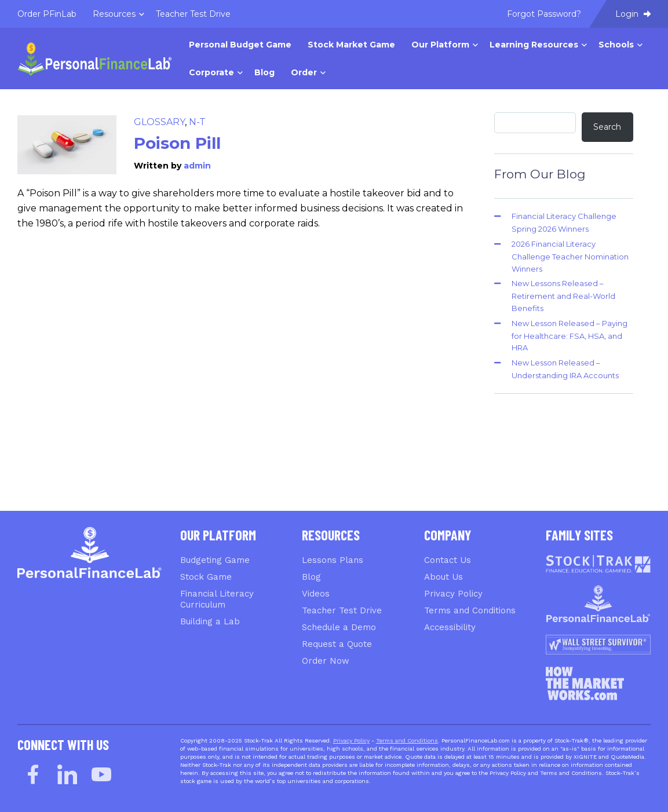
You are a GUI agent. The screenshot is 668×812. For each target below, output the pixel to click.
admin (197, 166)
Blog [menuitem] (264, 72)
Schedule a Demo (339, 627)
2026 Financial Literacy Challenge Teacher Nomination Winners (570, 256)
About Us (443, 577)
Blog (311, 577)
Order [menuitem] (304, 72)
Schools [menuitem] (616, 45)
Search (607, 127)
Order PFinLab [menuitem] (47, 14)
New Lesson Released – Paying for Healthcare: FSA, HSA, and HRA (570, 336)
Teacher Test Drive (342, 610)
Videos (316, 594)
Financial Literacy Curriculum (217, 599)
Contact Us (448, 560)
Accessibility (450, 627)
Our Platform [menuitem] (440, 45)
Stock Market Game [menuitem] (351, 45)
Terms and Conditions (470, 610)
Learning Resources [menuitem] (534, 45)
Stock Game (206, 577)
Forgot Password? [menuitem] (544, 14)
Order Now (326, 661)
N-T (197, 122)
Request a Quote (337, 644)
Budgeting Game (215, 560)
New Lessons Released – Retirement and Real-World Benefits (563, 296)
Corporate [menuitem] (211, 72)
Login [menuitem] (633, 14)
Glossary (159, 122)
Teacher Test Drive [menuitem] (193, 14)
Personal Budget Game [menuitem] (240, 45)
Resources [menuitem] (114, 14)
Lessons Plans (333, 560)
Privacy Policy (453, 594)
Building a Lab (210, 621)
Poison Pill (177, 143)
